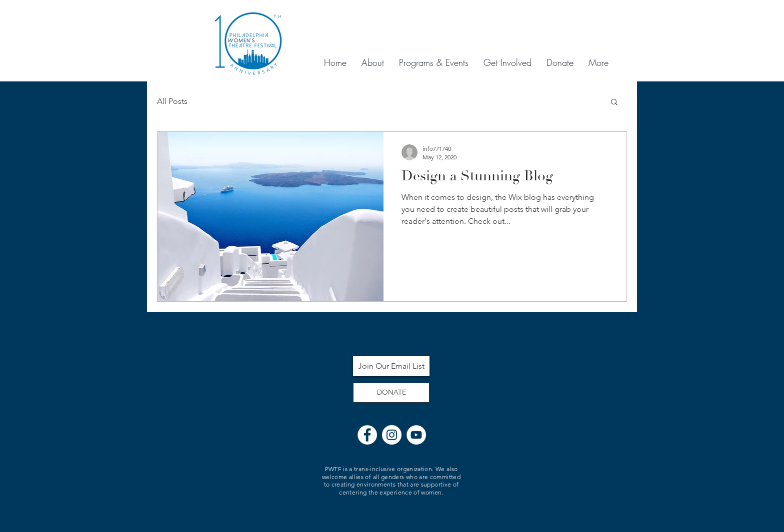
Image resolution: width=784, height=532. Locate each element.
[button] (614, 103)
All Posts (172, 101)
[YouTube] (416, 435)
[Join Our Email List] (391, 366)
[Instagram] (392, 435)
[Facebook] (367, 435)
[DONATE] (391, 393)
